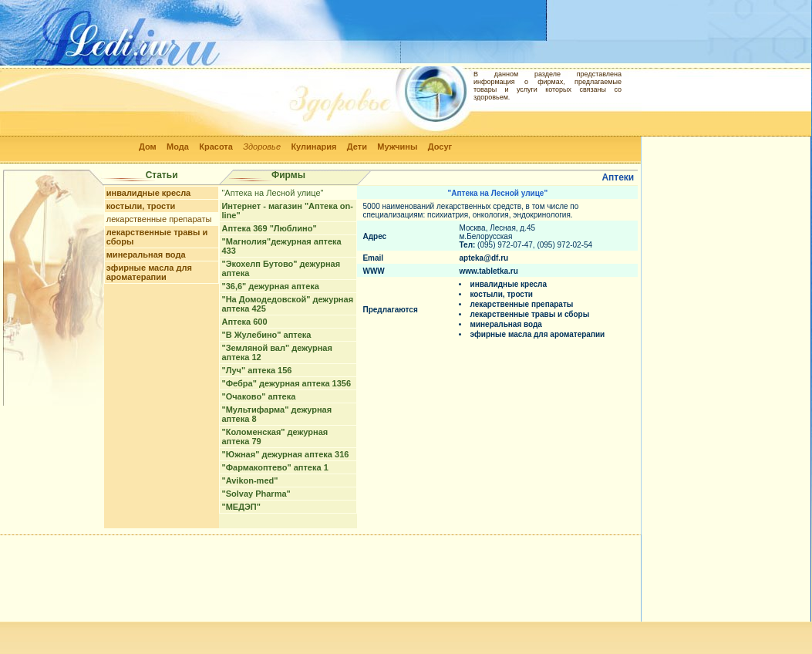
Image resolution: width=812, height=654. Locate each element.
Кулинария (313, 147)
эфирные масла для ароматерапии (149, 272)
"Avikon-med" (249, 480)
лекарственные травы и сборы (529, 314)
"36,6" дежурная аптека (270, 286)
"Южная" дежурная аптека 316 (285, 454)
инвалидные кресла (149, 193)
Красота (216, 147)
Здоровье (262, 147)
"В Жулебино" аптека (266, 335)
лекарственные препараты (159, 219)
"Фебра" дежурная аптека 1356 (286, 383)
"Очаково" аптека (258, 396)
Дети (357, 147)
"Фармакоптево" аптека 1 (275, 467)
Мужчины (397, 147)
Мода (178, 147)
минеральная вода (146, 255)
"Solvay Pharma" (256, 494)
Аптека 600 (244, 322)
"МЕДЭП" (241, 507)
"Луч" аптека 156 (256, 370)
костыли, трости (141, 206)
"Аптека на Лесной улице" (272, 193)
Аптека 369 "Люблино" (269, 228)
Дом (148, 147)
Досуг (440, 147)
